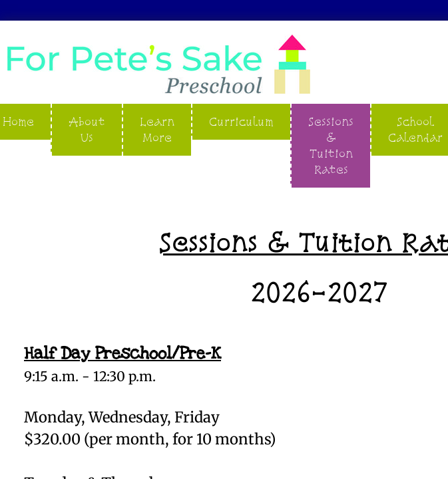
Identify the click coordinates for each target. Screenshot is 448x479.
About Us (87, 129)
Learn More (157, 129)
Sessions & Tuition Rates (331, 145)
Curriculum (241, 121)
